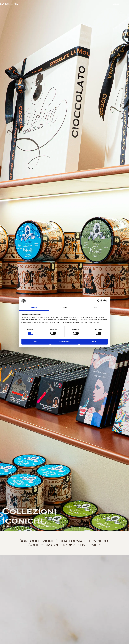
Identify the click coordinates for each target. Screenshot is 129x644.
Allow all (93, 342)
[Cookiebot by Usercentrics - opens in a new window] (99, 301)
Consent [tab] (34, 308)
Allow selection (64, 342)
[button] (117, 4)
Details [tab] (64, 308)
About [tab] (95, 308)
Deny (36, 342)
